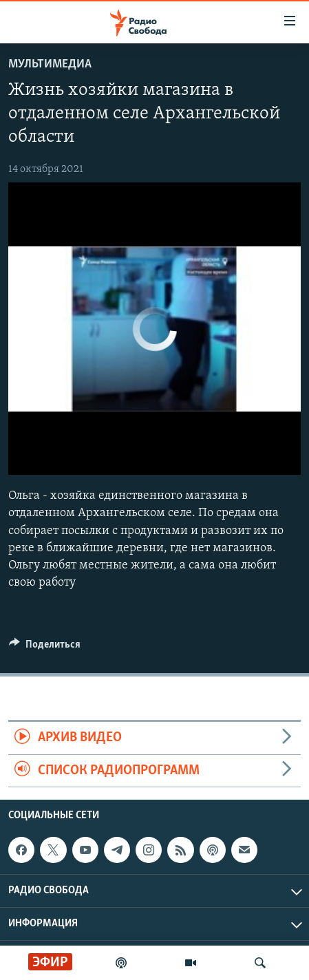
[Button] (45, 648)
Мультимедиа (50, 64)
